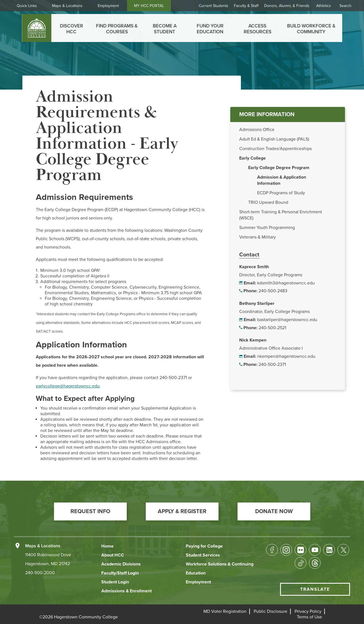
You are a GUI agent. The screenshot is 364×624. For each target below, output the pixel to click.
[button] (90, 511)
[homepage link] (37, 28)
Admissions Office (257, 130)
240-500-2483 (273, 291)
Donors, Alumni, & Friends (287, 6)
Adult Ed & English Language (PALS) (274, 139)
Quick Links (27, 6)
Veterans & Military (258, 237)
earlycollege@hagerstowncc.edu (68, 386)
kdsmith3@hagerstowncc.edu (286, 283)
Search (345, 6)
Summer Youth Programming (267, 228)
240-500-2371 (272, 364)
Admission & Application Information (282, 180)
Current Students (213, 6)
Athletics (324, 6)
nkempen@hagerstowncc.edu (286, 356)
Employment (108, 6)
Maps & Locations (67, 6)
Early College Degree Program (279, 168)
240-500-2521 (272, 328)
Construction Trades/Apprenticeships (275, 149)
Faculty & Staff (246, 6)
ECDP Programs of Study (281, 193)
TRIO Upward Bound (268, 202)
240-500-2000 (40, 573)
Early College (253, 158)
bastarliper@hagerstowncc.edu (287, 320)
